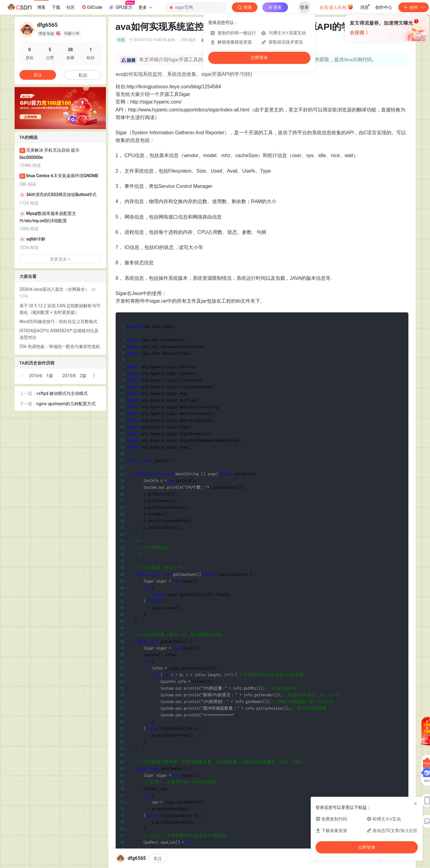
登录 (304, 7)
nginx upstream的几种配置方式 (66, 404)
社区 (71, 7)
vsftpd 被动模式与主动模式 (62, 393)
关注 (158, 859)
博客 (41, 7)
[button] (22, 376)
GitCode (92, 7)
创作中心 (384, 7)
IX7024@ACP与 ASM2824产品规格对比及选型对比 (59, 334)
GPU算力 (122, 5)
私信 (83, 75)
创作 (414, 7)
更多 (145, 7)
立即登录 (259, 58)
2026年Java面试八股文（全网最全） (58, 293)
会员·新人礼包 (336, 7)
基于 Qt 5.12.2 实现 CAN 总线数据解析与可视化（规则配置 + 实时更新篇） (60, 309)
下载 (56, 7)
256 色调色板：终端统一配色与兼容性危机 (60, 346)
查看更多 (60, 259)
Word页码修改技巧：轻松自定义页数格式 (59, 322)
